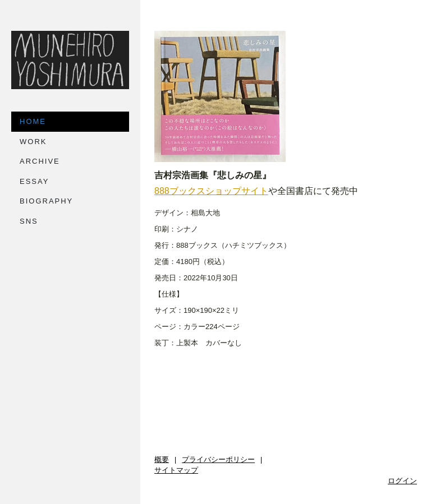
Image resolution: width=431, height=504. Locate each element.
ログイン (402, 481)
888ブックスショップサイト (211, 191)
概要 (162, 460)
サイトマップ (176, 470)
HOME (33, 121)
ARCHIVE (40, 161)
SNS (29, 221)
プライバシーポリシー (218, 460)
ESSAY (34, 181)
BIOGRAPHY (46, 201)
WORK (33, 142)
